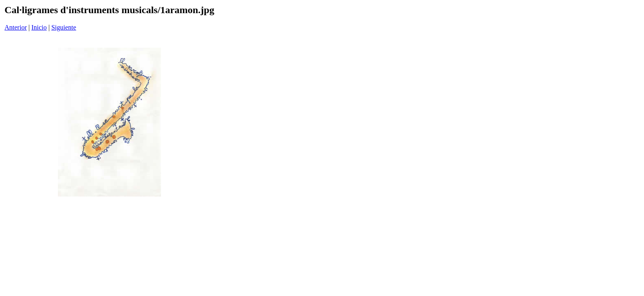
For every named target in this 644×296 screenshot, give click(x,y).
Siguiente (64, 27)
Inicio (39, 27)
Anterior (16, 27)
